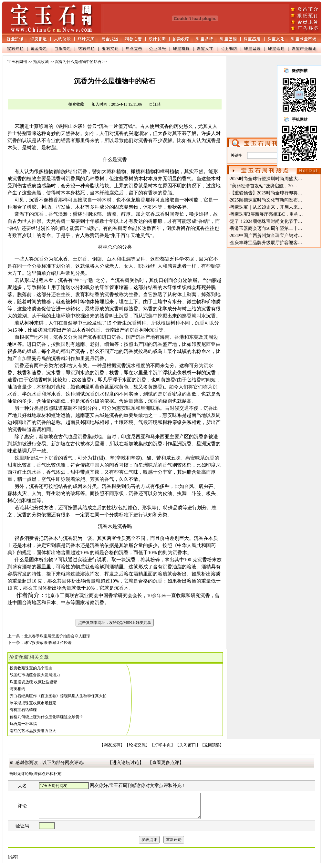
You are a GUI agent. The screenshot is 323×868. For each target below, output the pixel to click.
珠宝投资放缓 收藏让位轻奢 (33, 682)
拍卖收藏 (41, 62)
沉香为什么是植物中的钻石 (78, 62)
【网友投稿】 (112, 745)
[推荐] (13, 862)
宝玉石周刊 (17, 62)
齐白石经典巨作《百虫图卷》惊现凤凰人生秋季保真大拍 (58, 696)
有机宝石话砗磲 (23, 710)
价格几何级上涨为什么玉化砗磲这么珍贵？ (47, 717)
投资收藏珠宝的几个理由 (31, 668)
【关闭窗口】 (188, 745)
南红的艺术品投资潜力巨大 (33, 731)
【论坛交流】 (137, 745)
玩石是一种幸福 (23, 724)
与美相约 (17, 689)
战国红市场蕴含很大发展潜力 (35, 675)
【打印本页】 (162, 745)
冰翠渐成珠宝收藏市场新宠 (33, 703)
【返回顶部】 (212, 745)
